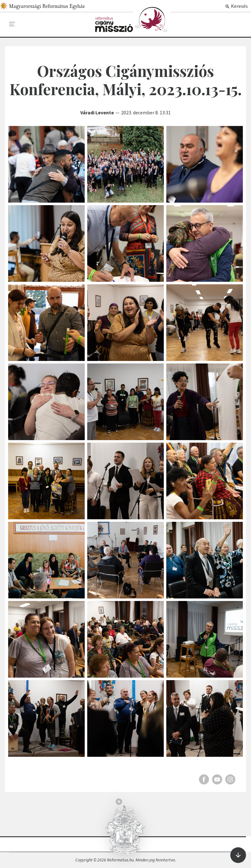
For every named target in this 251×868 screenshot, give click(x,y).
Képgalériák (133, 19)
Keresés (236, 6)
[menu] (12, 24)
